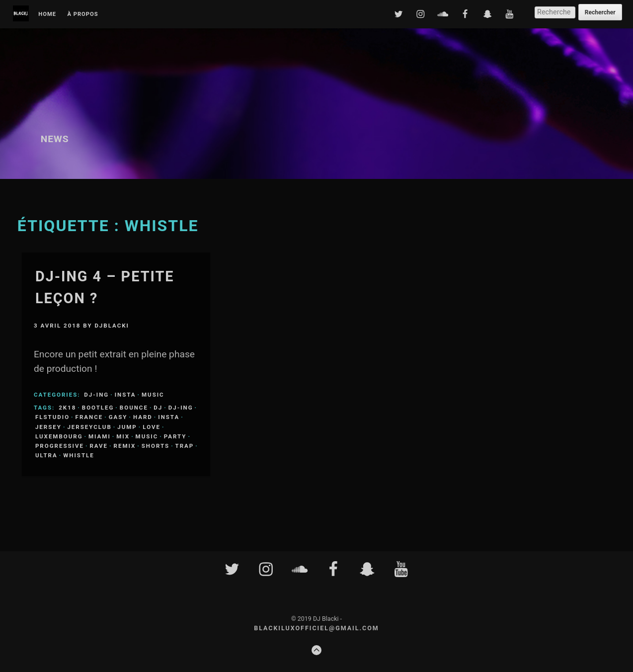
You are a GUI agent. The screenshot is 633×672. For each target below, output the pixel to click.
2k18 (67, 408)
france (89, 417)
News (55, 139)
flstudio (52, 417)
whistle (79, 455)
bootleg (98, 408)
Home (47, 14)
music (147, 436)
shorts (156, 446)
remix (125, 446)
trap (185, 446)
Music (153, 395)
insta (169, 417)
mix (123, 436)
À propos (82, 14)
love (152, 427)
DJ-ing (96, 395)
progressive (60, 446)
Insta (125, 395)
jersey (48, 427)
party (175, 436)
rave (99, 446)
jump (127, 427)
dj (158, 408)
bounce (134, 408)
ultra (46, 455)
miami (100, 436)
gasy (118, 417)
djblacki (112, 326)
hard (143, 417)
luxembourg (59, 436)
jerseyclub (89, 427)
